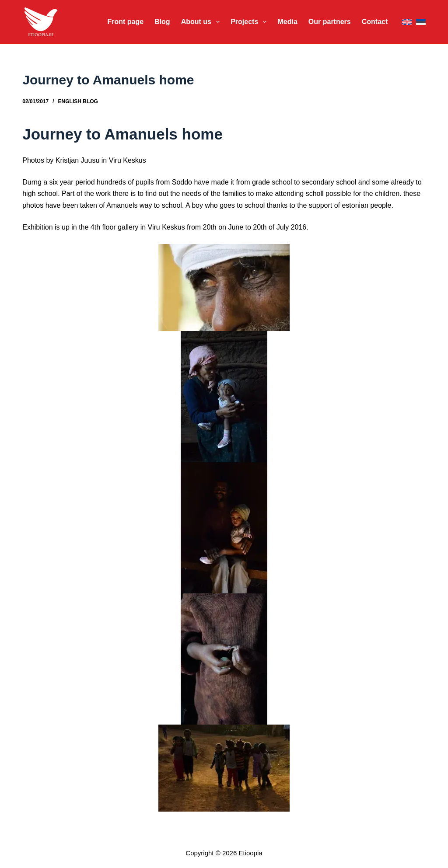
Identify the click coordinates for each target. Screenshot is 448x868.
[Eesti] (421, 22)
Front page (125, 22)
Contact (375, 22)
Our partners (330, 22)
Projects (250, 22)
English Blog (78, 101)
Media (287, 22)
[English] (407, 22)
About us (202, 22)
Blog (162, 22)
